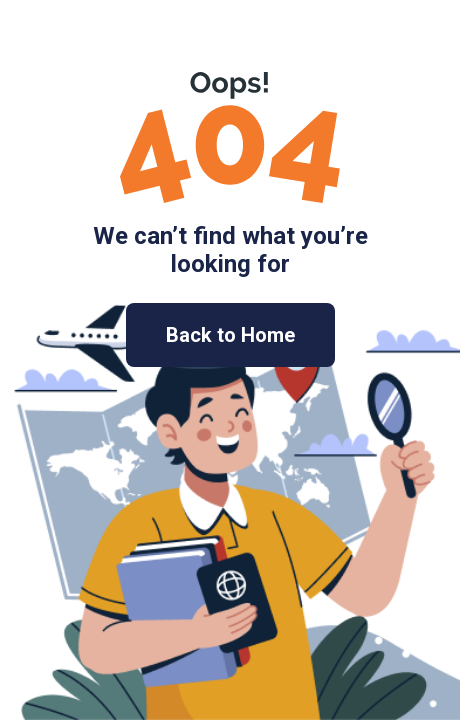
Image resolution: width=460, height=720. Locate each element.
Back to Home (230, 335)
